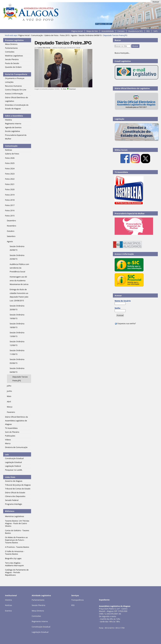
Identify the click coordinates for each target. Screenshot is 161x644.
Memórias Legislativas (15, 516)
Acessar (156, 2)
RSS (148, 31)
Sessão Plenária (38, 605)
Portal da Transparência (16, 74)
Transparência (78, 600)
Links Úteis (10, 477)
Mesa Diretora (38, 611)
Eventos (8, 611)
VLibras (154, 28)
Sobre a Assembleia (14, 116)
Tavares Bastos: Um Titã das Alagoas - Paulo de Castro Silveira (17, 523)
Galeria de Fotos (51, 35)
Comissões (36, 616)
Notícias (9, 605)
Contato (121, 31)
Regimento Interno (40, 621)
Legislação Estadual (40, 632)
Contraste (145, 28)
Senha (117, 308)
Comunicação (37, 35)
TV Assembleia (121, 172)
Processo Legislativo (14, 40)
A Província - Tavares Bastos (17, 547)
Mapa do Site (92, 31)
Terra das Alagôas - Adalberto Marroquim (14, 564)
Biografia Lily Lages (13, 558)
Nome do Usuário (123, 301)
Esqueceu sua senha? (125, 323)
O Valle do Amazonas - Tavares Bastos (15, 553)
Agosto (74, 35)
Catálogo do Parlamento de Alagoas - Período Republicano (17, 572)
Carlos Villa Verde (44, 48)
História (8, 600)
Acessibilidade (108, 31)
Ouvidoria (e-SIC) (135, 31)
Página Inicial (77, 31)
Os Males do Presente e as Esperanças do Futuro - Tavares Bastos (16, 540)
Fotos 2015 (65, 35)
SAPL (156, 31)
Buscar (118, 40)
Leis (7, 454)
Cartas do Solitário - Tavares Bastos (17, 532)
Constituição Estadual (41, 627)
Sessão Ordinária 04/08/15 (90, 35)
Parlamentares (38, 600)
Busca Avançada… (122, 53)
